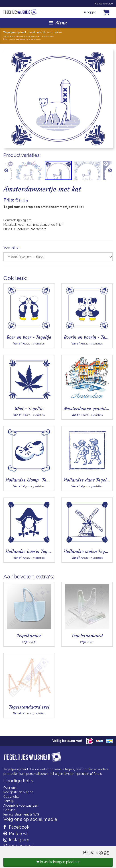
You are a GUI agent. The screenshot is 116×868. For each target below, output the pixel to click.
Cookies (9, 810)
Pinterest (15, 834)
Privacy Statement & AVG (21, 814)
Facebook (16, 827)
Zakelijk (9, 801)
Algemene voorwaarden (21, 806)
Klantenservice (104, 4)
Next (110, 170)
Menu (58, 23)
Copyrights (11, 797)
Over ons (10, 788)
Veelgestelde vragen (18, 792)
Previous (6, 170)
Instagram (16, 840)
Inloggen (90, 12)
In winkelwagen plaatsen (58, 862)
